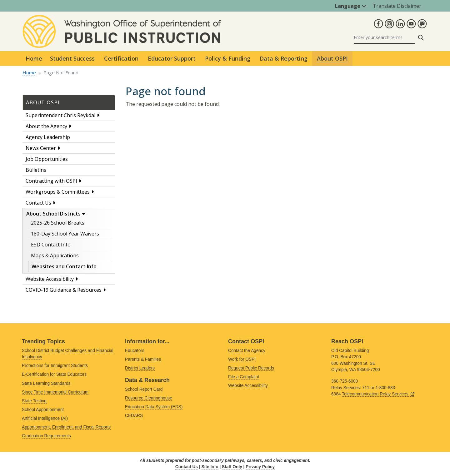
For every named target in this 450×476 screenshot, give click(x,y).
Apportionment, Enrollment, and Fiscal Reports (66, 427)
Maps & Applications (55, 255)
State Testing (34, 401)
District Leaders (140, 368)
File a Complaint (244, 377)
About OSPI (43, 102)
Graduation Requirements (46, 436)
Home (34, 58)
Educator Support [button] (172, 58)
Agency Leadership (48, 137)
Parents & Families (143, 359)
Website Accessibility (50, 279)
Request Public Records (251, 368)
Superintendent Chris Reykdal (60, 115)
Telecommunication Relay (378, 394)
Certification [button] (121, 58)
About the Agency (46, 126)
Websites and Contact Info (64, 266)
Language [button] (351, 6)
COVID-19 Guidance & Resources (64, 290)
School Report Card (144, 389)
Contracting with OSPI (51, 181)
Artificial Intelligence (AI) (45, 418)
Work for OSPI (242, 359)
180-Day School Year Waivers (65, 234)
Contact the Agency (247, 351)
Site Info (210, 467)
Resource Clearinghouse (149, 398)
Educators (135, 351)
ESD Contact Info (51, 245)
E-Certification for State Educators (54, 374)
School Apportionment (43, 410)
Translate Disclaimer (397, 6)
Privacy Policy (260, 467)
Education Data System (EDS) (154, 407)
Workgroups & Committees (58, 192)
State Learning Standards (46, 383)
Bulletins (36, 170)
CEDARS (134, 416)
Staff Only (232, 467)
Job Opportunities (47, 159)
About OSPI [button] (332, 58)
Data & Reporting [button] (284, 58)
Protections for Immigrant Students (55, 366)
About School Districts (53, 214)
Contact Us (38, 203)
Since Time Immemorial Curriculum (55, 392)
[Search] (384, 38)
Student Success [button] (72, 58)
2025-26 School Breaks (58, 223)
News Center (41, 148)
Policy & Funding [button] (228, 58)
